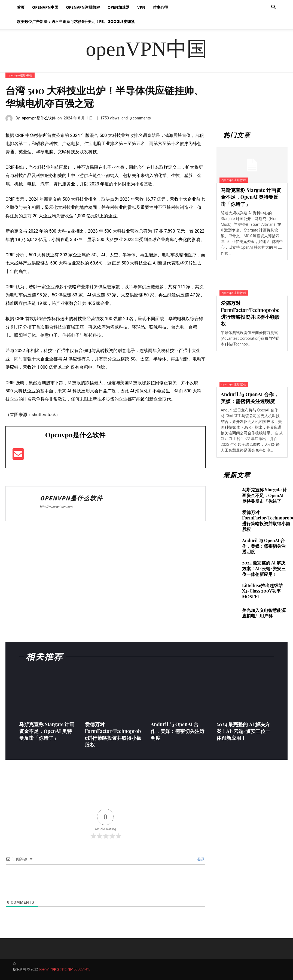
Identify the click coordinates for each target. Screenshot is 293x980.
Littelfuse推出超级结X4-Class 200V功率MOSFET (262, 591)
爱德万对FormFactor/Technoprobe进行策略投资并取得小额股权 (250, 313)
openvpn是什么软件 (39, 118)
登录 (200, 859)
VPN (141, 7)
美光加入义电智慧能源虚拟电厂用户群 (264, 613)
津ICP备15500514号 (75, 969)
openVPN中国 (45, 7)
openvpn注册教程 (83, 7)
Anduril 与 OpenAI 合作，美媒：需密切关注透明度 (250, 398)
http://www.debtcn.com (56, 507)
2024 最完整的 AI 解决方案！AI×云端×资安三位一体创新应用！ (264, 568)
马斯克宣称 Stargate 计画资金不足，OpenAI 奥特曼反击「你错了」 (251, 197)
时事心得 (160, 7)
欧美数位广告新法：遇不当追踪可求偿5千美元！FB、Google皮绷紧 (76, 21)
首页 (21, 7)
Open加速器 (119, 7)
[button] (273, 8)
